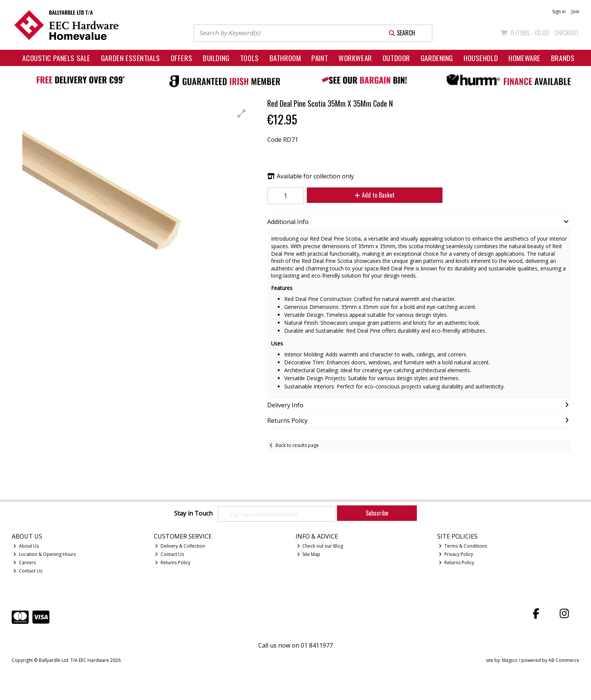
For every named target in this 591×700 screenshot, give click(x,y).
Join (575, 12)
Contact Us (28, 571)
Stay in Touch (193, 514)
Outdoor (396, 58)
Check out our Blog (320, 547)
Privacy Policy (456, 555)
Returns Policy (173, 563)
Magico (510, 661)
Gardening (437, 58)
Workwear (355, 58)
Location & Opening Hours (44, 555)
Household (481, 58)
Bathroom (285, 58)
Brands (563, 58)
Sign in (559, 12)
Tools (250, 58)
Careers (24, 563)
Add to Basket (372, 195)
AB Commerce (564, 661)
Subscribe (377, 513)
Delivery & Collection (180, 547)
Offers (181, 58)
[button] (242, 114)
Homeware (524, 58)
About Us (26, 547)
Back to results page (297, 445)
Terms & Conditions (463, 547)
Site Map (309, 555)
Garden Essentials (131, 58)
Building (216, 58)
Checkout (567, 33)
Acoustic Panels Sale (56, 58)
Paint (320, 58)
